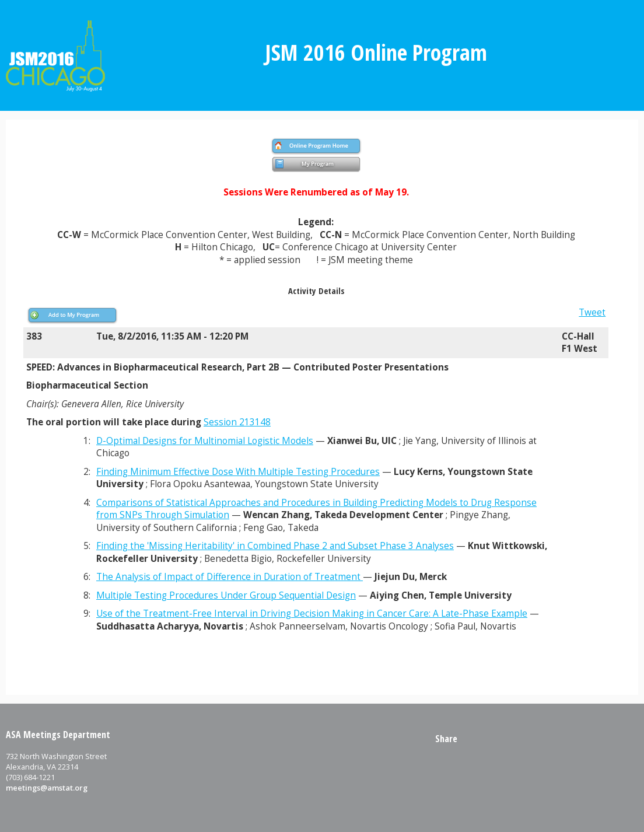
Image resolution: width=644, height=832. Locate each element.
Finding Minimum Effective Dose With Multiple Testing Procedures (238, 472)
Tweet (592, 312)
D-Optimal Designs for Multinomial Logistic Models (205, 441)
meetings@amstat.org (47, 788)
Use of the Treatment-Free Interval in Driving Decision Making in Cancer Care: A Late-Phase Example (312, 613)
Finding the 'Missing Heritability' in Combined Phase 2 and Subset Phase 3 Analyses (275, 546)
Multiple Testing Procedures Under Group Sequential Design (226, 595)
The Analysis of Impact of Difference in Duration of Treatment (230, 577)
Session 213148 (237, 422)
